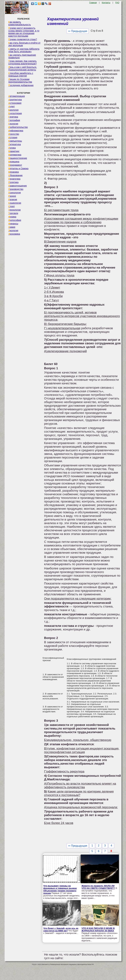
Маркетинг (14, 151)
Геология (13, 124)
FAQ (117, 3)
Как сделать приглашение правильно (22, 56)
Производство (16, 189)
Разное (12, 196)
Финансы (13, 224)
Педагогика (14, 179)
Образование (16, 175)
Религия (13, 199)
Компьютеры (15, 141)
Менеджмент (15, 165)
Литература (15, 144)
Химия (12, 227)
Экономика (14, 234)
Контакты (106, 3)
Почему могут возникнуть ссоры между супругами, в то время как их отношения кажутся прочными (24, 32)
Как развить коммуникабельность (20, 23)
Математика (15, 155)
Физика (12, 217)
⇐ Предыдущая (78, 31)
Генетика (13, 117)
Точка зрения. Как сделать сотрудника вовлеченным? (23, 62)
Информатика (16, 131)
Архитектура (15, 100)
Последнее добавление (21, 85)
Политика (13, 182)
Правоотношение (18, 186)
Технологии (15, 210)
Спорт (12, 206)
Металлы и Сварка (18, 168)
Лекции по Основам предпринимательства (20, 81)
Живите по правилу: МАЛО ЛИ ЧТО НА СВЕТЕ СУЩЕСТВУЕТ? (98, 887)
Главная (93, 3)
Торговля (13, 213)
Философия (15, 220)
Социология (15, 203)
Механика (14, 172)
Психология (15, 193)
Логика (12, 148)
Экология (13, 230)
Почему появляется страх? (23, 39)
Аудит (12, 106)
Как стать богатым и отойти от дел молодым (24, 44)
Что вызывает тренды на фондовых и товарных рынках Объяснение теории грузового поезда (60, 889)
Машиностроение (18, 158)
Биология (13, 110)
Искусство (14, 134)
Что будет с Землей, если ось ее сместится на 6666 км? (61, 929)
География (14, 120)
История (13, 137)
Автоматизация (17, 96)
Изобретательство (18, 127)
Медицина (14, 162)
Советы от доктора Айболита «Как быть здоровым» (24, 50)
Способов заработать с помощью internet (21, 74)
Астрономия (15, 103)
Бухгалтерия (15, 113)
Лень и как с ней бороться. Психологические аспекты (23, 68)
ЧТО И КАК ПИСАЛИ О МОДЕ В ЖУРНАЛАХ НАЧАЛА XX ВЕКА (98, 929)
